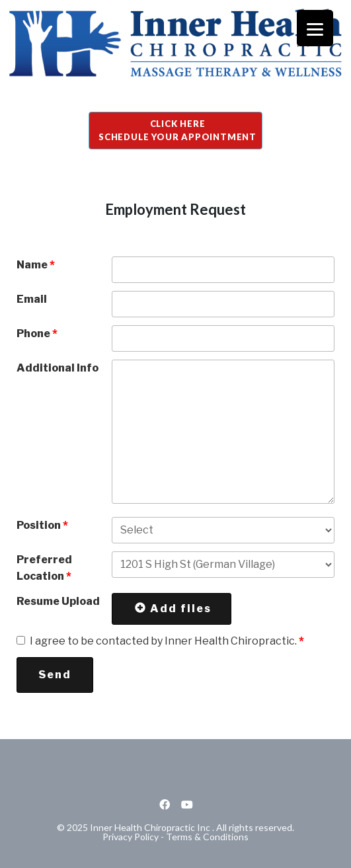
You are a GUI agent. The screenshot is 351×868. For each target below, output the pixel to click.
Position (42, 525)
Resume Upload (58, 601)
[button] (175, 131)
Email (32, 299)
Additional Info (58, 368)
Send (55, 675)
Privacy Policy (131, 837)
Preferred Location (44, 568)
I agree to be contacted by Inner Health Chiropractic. (167, 641)
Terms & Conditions (207, 837)
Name (36, 265)
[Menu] (315, 28)
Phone (37, 334)
